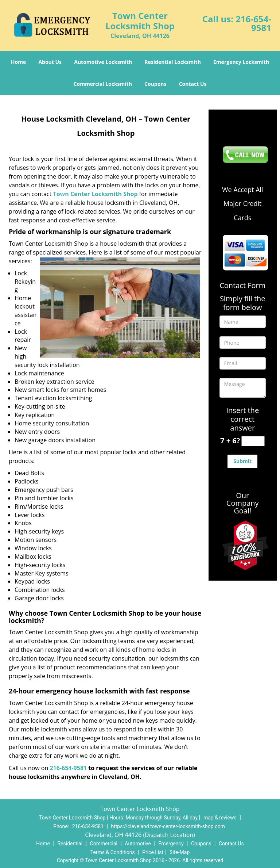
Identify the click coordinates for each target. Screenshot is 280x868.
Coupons (155, 84)
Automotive (138, 844)
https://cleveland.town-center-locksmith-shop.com (168, 826)
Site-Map (180, 852)
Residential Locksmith (173, 62)
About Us (50, 62)
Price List (153, 852)
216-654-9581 (253, 23)
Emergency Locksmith (241, 62)
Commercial (104, 844)
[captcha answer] (253, 441)
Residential (70, 844)
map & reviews (221, 818)
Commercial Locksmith (103, 84)
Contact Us (193, 84)
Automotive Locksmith (103, 62)
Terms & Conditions (113, 852)
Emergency (171, 844)
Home (18, 62)
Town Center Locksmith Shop (95, 194)
